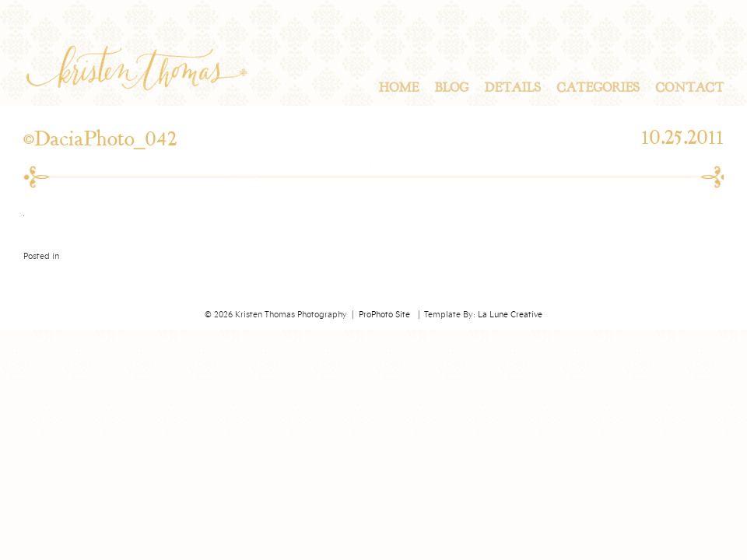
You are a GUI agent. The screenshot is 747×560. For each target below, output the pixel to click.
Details (512, 88)
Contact (689, 88)
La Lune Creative (510, 315)
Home (398, 88)
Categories (598, 88)
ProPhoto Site (384, 315)
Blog (451, 88)
